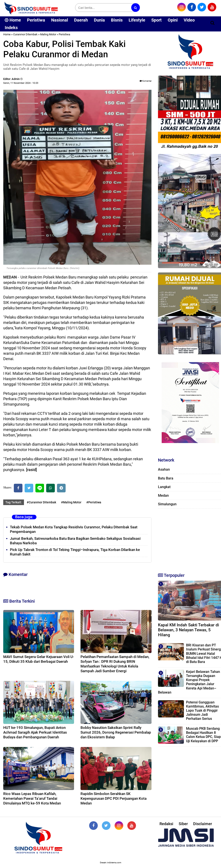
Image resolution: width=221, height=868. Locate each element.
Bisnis (117, 20)
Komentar (146, 81)
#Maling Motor (71, 502)
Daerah (81, 20)
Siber (183, 824)
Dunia (99, 20)
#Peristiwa (94, 502)
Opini (173, 20)
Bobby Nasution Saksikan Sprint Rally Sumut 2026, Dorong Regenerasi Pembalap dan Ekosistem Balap (116, 732)
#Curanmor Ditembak (41, 502)
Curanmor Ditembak (25, 34)
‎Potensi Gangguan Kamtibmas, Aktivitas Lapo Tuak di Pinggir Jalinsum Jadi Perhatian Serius (202, 711)
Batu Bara (166, 478)
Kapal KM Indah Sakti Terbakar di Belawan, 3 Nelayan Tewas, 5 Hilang (189, 630)
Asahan (164, 469)
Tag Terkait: (14, 502)
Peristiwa (36, 20)
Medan (163, 495)
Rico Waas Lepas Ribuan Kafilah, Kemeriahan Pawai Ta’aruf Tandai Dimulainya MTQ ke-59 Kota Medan (32, 798)
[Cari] (212, 23)
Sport (156, 20)
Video (189, 20)
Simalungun (167, 504)
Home (13, 20)
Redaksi (166, 824)
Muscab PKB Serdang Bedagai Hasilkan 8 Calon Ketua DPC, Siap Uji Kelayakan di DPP (203, 735)
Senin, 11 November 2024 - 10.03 (21, 83)
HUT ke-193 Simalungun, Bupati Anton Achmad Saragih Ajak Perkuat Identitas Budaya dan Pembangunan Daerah (35, 732)
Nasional (60, 20)
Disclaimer (203, 824)
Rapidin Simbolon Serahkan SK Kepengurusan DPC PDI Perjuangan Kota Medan (114, 798)
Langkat (164, 487)
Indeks (11, 28)
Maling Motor (48, 34)
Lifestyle (137, 20)
